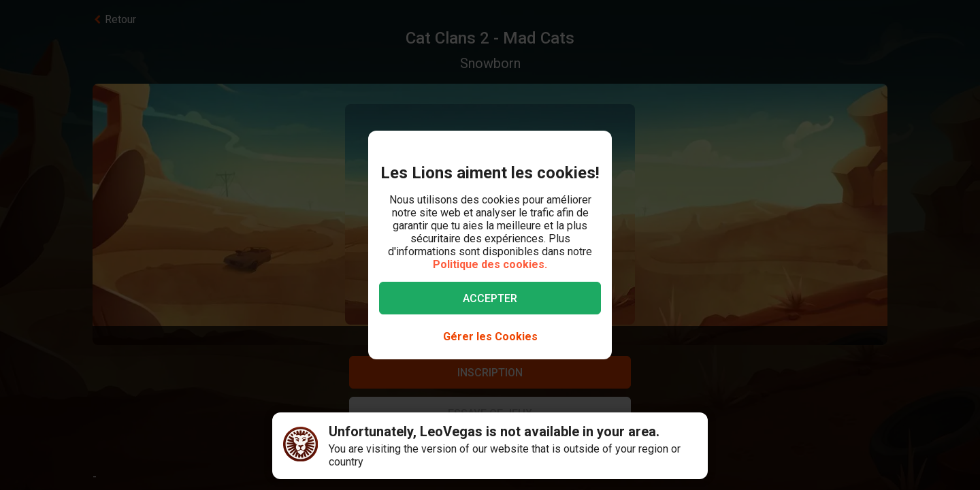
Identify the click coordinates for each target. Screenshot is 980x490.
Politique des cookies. (490, 264)
